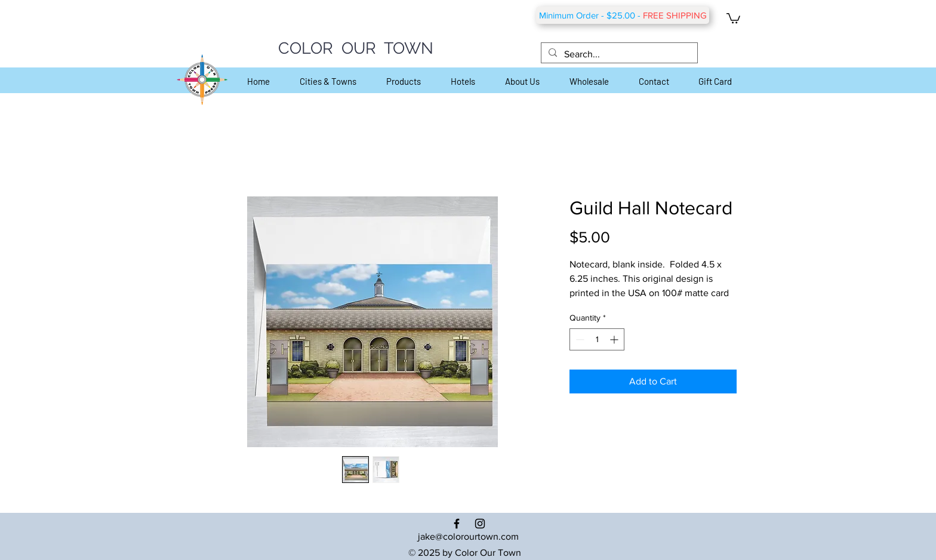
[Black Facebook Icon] (457, 524)
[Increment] (615, 339)
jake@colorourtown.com (468, 536)
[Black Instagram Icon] (480, 524)
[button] (733, 18)
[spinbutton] (597, 339)
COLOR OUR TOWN (356, 48)
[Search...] (618, 54)
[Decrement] (579, 339)
